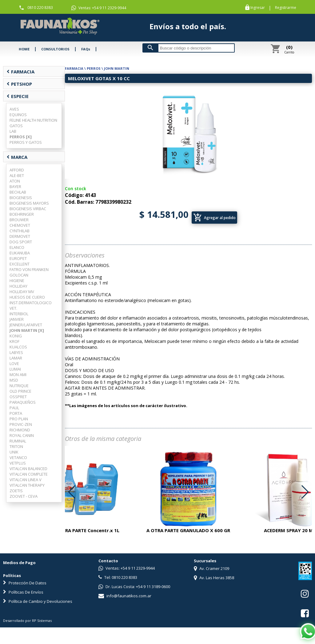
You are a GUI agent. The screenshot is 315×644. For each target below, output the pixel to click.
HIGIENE (17, 281)
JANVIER (17, 319)
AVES (14, 109)
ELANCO (17, 247)
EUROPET (18, 258)
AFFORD (17, 170)
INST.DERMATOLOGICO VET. (31, 305)
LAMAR (16, 358)
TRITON (16, 446)
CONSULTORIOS (55, 49)
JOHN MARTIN (117, 68)
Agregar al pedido (214, 218)
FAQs (86, 49)
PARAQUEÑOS (23, 402)
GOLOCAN (19, 275)
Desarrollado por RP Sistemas (27, 620)
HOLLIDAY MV (22, 292)
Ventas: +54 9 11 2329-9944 (99, 8)
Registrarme (286, 8)
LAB (13, 131)
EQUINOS (18, 115)
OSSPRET (18, 397)
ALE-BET (17, 175)
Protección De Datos (25, 583)
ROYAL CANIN (22, 435)
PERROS (94, 68)
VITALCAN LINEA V (26, 480)
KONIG (16, 336)
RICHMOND (20, 430)
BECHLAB (18, 192)
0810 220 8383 (40, 8)
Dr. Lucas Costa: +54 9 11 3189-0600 (134, 587)
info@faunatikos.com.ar (125, 596)
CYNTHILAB (20, 231)
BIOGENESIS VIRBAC (28, 209)
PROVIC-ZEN (21, 424)
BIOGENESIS (21, 198)
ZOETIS (16, 491)
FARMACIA (20, 72)
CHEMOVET (20, 225)
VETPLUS (18, 463)
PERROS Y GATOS (26, 142)
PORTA (16, 413)
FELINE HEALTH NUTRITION (33, 120)
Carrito (289, 49)
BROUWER (19, 220)
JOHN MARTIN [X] (27, 330)
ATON (15, 181)
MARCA (17, 157)
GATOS (16, 126)
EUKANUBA (20, 253)
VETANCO (18, 457)
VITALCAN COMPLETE (29, 474)
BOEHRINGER (22, 214)
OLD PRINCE (20, 391)
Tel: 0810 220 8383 (118, 577)
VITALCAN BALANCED (28, 469)
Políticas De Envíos (23, 592)
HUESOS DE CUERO (27, 297)
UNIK (14, 452)
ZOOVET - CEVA (24, 496)
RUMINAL (18, 441)
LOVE (14, 363)
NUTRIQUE (19, 386)
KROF (14, 341)
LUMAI (15, 369)
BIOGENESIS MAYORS (29, 203)
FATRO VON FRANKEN (29, 269)
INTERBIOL (19, 314)
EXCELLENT (20, 264)
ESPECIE (18, 96)
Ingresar (258, 8)
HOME (24, 49)
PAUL (14, 408)
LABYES (16, 352)
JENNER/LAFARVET (26, 325)
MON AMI (18, 375)
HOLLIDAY (18, 286)
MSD (14, 380)
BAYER (15, 187)
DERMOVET (20, 236)
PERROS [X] (21, 137)
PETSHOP (19, 84)
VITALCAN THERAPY (27, 485)
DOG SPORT (21, 242)
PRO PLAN (19, 419)
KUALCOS (18, 347)
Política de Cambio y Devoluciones (38, 601)
